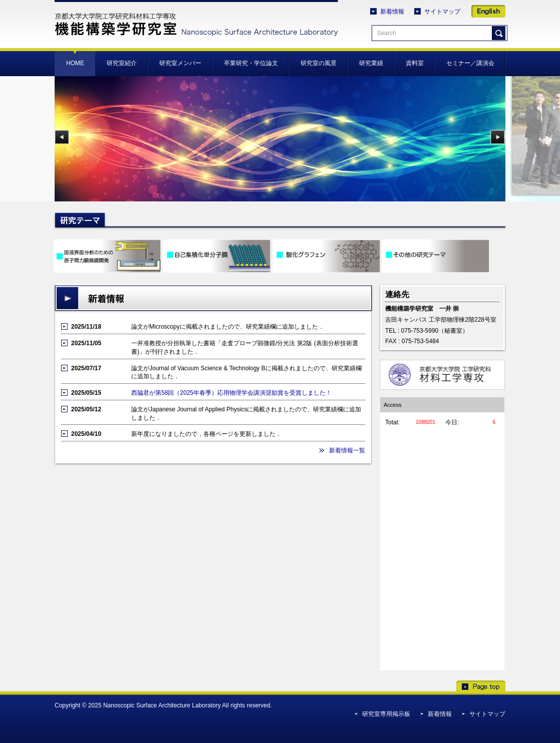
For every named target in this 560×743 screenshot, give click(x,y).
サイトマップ (442, 12)
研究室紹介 (122, 63)
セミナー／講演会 (470, 63)
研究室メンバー (180, 63)
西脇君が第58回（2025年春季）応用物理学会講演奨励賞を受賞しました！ (231, 393)
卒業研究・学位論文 (251, 63)
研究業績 (371, 63)
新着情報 (392, 12)
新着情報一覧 (347, 450)
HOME (75, 63)
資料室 (415, 63)
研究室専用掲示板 (386, 714)
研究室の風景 (319, 63)
